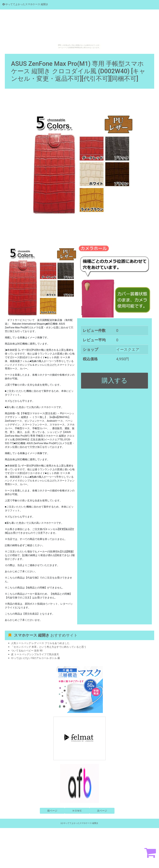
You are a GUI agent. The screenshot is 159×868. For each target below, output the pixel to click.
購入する (115, 380)
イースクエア (128, 350)
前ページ (52, 811)
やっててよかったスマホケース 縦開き (25, 4)
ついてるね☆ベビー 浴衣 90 (27, 651)
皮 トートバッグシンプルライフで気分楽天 (35, 654)
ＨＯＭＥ (77, 811)
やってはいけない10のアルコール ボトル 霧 (35, 658)
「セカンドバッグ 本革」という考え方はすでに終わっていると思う (49, 647)
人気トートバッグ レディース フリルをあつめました (40, 643)
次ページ (102, 811)
